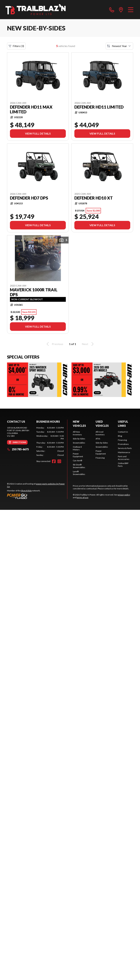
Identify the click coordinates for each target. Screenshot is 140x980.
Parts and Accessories (124, 458)
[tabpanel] (50, 441)
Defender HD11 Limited (99, 107)
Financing (100, 458)
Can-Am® (77, 461)
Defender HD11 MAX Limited (31, 109)
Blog (120, 436)
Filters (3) (16, 46)
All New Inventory (77, 433)
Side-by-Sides (79, 439)
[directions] (121, 10)
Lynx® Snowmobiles (79, 473)
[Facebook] (54, 461)
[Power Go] (37, 496)
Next (88, 344)
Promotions (123, 444)
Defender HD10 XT (94, 198)
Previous (54, 344)
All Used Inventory (100, 433)
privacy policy (124, 495)
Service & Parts (125, 448)
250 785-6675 (18, 449)
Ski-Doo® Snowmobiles (79, 466)
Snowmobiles (79, 443)
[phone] (112, 10)
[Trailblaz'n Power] (36, 10)
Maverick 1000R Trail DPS (34, 292)
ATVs (98, 439)
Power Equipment (78, 455)
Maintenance (124, 452)
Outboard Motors (77, 448)
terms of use (82, 497)
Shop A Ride (26, 491)
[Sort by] (119, 46)
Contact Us (123, 432)
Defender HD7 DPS (29, 198)
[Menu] (131, 10)
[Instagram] (59, 461)
